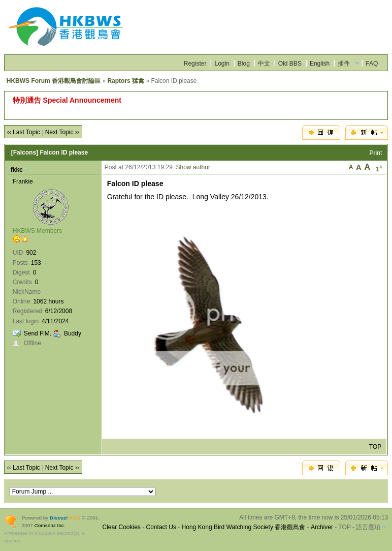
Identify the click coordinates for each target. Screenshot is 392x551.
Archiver (322, 527)
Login (222, 64)
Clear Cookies (121, 527)
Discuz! (59, 518)
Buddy (73, 333)
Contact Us (161, 527)
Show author (193, 167)
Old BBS (290, 64)
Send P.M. (38, 333)
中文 (264, 64)
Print (376, 153)
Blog (244, 64)
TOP (375, 447)
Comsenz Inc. (50, 525)
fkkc (17, 170)
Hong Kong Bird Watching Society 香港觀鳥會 (244, 527)
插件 (344, 64)
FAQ (372, 64)
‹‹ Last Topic (24, 132)
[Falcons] (25, 152)
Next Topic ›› (62, 132)
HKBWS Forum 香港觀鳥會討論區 (54, 81)
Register (195, 64)
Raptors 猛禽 (126, 81)
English (320, 64)
